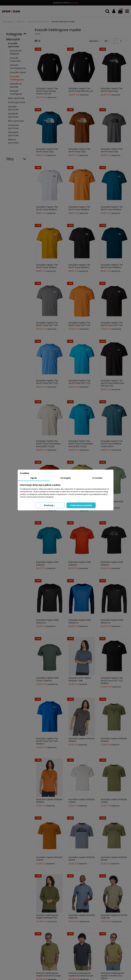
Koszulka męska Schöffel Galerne (82, 916)
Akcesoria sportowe (13, 127)
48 (107, 41)
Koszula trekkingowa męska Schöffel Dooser (49, 974)
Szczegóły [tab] (65, 478)
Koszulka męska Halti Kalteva (47, 563)
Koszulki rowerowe (15, 59)
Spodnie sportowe (13, 108)
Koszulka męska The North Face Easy (112, 90)
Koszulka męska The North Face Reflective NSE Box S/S (112, 383)
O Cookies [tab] (97, 478)
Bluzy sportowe (16, 98)
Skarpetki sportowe (13, 134)
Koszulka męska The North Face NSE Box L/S (81, 90)
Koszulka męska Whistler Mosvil (82, 859)
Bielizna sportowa (13, 141)
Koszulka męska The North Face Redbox (47, 208)
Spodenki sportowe (13, 115)
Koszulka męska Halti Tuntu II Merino (47, 679)
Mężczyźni (13, 39)
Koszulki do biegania (16, 52)
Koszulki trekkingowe (17, 78)
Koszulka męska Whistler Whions (82, 740)
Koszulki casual (18, 72)
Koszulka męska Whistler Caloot (82, 801)
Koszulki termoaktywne (18, 67)
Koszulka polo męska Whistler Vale (80, 679)
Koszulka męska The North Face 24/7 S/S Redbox (112, 680)
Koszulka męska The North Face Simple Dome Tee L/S (47, 91)
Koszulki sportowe (14, 45)
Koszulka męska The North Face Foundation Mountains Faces (48, 444)
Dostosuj (50, 505)
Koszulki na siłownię (16, 85)
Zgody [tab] (34, 478)
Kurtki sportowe (17, 102)
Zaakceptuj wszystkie (81, 505)
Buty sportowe (16, 121)
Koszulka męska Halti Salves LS (47, 621)
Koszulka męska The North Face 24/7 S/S (47, 324)
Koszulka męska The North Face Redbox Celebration (112, 444)
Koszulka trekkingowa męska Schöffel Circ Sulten (112, 976)
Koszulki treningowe (16, 92)
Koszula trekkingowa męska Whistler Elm (47, 916)
